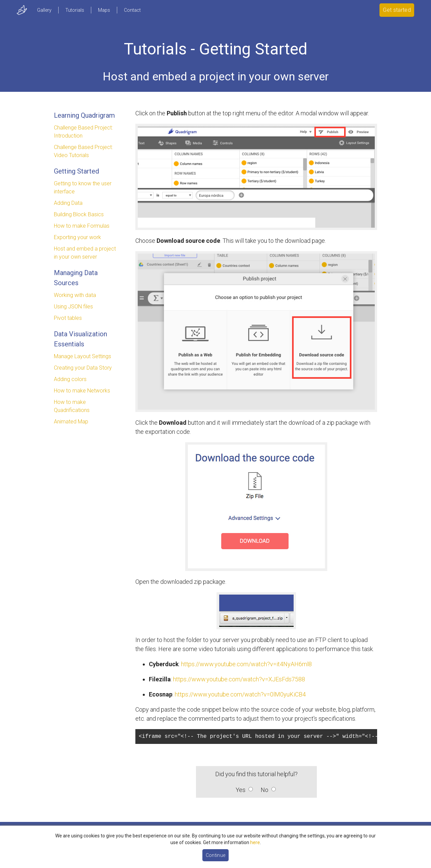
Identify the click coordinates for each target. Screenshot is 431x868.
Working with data (75, 295)
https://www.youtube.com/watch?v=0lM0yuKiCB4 (240, 694)
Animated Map (71, 422)
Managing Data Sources (76, 278)
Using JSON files (73, 307)
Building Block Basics (79, 214)
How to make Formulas (82, 226)
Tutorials (75, 10)
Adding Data (68, 203)
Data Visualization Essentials (80, 339)
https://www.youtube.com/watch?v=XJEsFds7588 (239, 679)
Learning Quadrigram (84, 115)
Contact (132, 10)
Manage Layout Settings (82, 356)
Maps (104, 10)
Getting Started (76, 171)
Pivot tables (68, 318)
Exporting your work (77, 237)
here (255, 842)
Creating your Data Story (83, 368)
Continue (215, 855)
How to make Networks (82, 391)
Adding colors (70, 379)
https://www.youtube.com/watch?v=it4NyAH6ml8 (246, 664)
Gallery (44, 10)
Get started (397, 10)
